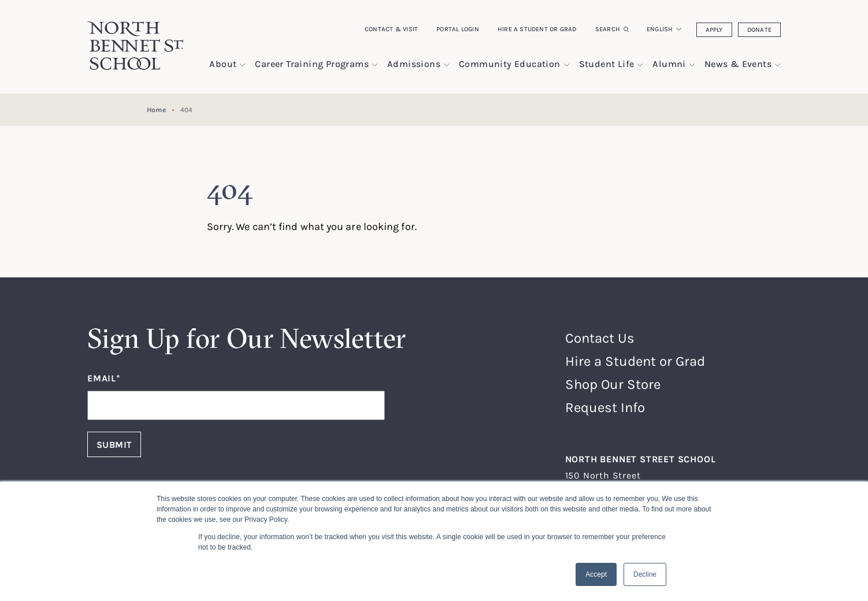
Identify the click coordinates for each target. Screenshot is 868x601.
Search (608, 29)
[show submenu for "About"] (242, 65)
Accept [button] (596, 574)
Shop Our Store (613, 384)
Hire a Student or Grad (537, 29)
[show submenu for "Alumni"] (692, 65)
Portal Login (458, 29)
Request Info (605, 407)
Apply (714, 29)
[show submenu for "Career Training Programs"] (375, 65)
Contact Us (600, 338)
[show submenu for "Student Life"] (640, 65)
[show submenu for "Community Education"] (567, 65)
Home (156, 110)
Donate (759, 29)
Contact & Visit (391, 29)
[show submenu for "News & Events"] (778, 65)
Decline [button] (645, 574)
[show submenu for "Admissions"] (446, 65)
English (660, 29)
